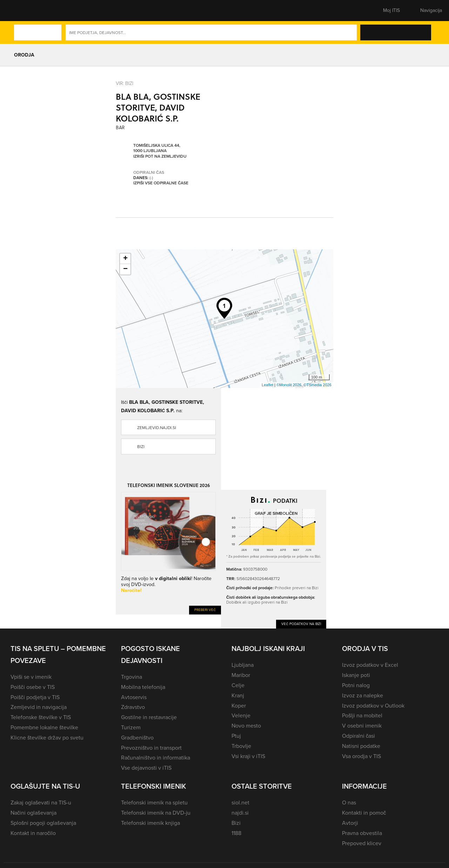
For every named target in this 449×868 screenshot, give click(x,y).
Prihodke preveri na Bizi (297, 588)
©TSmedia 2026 (317, 385)
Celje (238, 685)
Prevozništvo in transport (151, 748)
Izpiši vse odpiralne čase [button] (161, 183)
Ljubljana (243, 665)
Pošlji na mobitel (362, 715)
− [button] (125, 269)
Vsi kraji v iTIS (248, 756)
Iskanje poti (356, 675)
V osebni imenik (362, 726)
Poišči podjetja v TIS (35, 697)
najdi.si (240, 813)
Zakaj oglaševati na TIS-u (41, 803)
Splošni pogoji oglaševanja (43, 823)
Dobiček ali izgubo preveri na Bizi (257, 602)
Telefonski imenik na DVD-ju (156, 813)
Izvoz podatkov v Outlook (373, 706)
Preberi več (205, 610)
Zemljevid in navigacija (39, 707)
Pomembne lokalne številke (44, 727)
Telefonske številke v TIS (41, 717)
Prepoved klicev (362, 843)
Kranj (238, 695)
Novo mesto (246, 726)
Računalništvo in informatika (156, 758)
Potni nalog (356, 685)
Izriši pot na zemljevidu (160, 156)
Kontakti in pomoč (364, 813)
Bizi (141, 447)
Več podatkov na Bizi (301, 624)
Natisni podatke (361, 746)
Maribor (241, 675)
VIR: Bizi (125, 83)
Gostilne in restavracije (149, 717)
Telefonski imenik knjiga (150, 823)
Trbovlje (241, 746)
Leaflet (267, 385)
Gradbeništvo (137, 738)
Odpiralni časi (358, 736)
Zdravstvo (133, 707)
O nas (349, 803)
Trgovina (132, 677)
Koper (239, 706)
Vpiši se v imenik (31, 677)
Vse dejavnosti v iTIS (146, 768)
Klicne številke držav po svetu (47, 738)
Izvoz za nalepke (363, 695)
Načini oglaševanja (33, 813)
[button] (23, 11)
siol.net (240, 803)
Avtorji (350, 823)
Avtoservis (134, 697)
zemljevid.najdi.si (157, 428)
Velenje (241, 715)
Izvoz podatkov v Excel (370, 665)
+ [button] (125, 259)
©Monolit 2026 (289, 385)
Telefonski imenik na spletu (154, 803)
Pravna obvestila (362, 833)
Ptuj (236, 736)
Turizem (131, 727)
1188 (236, 833)
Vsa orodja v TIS (361, 756)
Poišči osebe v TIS (33, 687)
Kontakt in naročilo (33, 833)
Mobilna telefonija (143, 687)
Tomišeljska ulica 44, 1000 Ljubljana (157, 148)
